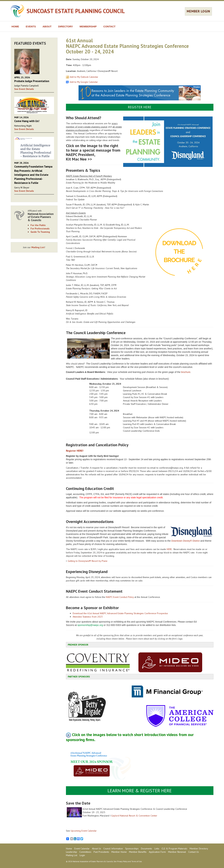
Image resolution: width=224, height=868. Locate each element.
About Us (96, 849)
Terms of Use (137, 861)
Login (82, 855)
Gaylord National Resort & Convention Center (134, 816)
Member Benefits (138, 852)
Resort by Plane (99, 561)
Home (69, 849)
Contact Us (194, 852)
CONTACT (109, 26)
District (196, 541)
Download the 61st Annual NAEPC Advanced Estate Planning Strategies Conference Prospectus (120, 613)
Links (157, 849)
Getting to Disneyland (79, 561)
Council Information (113, 849)
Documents (146, 849)
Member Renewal (177, 852)
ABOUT (47, 26)
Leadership (71, 852)
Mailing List (38, 247)
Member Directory (199, 849)
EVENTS (31, 26)
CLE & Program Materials (174, 849)
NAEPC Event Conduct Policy (120, 597)
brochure (186, 372)
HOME (15, 26)
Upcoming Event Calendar (84, 831)
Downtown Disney (181, 541)
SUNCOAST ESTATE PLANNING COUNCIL (76, 11)
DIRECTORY (66, 26)
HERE (169, 549)
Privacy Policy (122, 861)
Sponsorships (132, 849)
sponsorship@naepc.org (90, 625)
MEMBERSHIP (88, 26)
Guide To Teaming (40, 232)
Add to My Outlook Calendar (84, 77)
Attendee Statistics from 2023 (88, 617)
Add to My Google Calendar (84, 82)
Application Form (157, 852)
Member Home (119, 852)
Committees (85, 852)
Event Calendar (82, 849)
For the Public (38, 225)
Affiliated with (41, 215)
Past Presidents (101, 852)
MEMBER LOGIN (198, 11)
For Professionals (40, 229)
